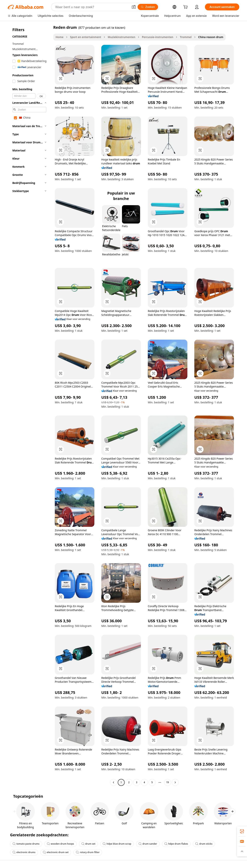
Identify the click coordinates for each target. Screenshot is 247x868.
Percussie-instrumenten (158, 37)
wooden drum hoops (60, 844)
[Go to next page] (175, 782)
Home (60, 37)
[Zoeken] (148, 7)
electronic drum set (56, 852)
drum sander (148, 844)
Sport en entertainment (86, 37)
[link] (242, 831)
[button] (134, 7)
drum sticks (204, 844)
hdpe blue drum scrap (117, 844)
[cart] (186, 7)
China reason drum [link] (211, 37)
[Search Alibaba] (92, 7)
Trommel (186, 37)
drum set (88, 844)
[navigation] (29, 405)
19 (167, 782)
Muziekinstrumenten (121, 37)
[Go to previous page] (113, 782)
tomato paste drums (26, 844)
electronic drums (24, 852)
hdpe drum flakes (176, 844)
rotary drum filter (88, 852)
